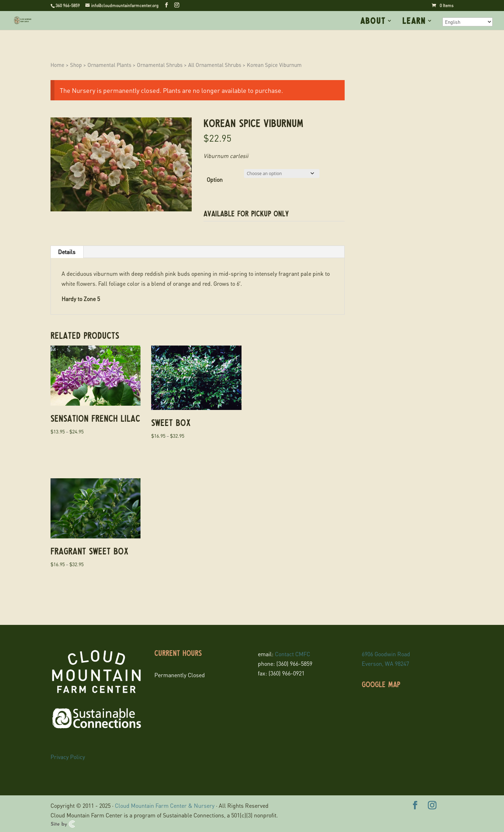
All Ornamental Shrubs (215, 65)
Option (215, 180)
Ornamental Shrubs (160, 65)
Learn (414, 22)
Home (57, 65)
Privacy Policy (68, 757)
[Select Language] (468, 22)
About (373, 22)
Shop (76, 65)
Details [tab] (67, 252)
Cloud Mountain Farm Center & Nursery (165, 805)
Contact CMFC (293, 654)
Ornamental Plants (109, 65)
